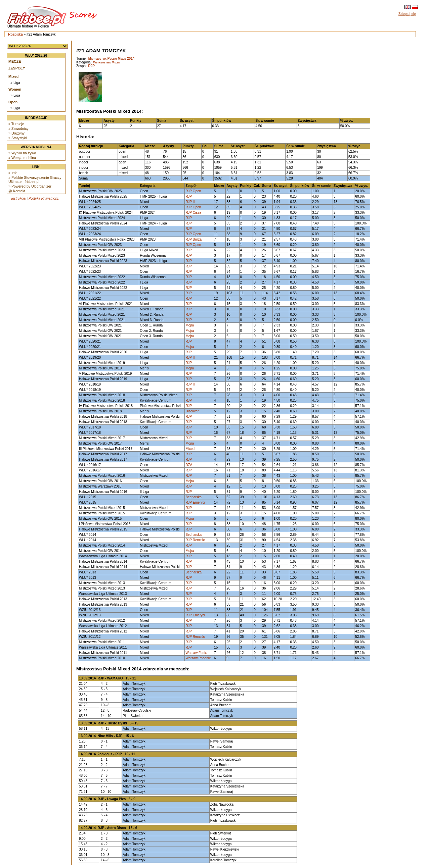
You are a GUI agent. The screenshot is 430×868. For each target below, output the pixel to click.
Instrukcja (18, 198)
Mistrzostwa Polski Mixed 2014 (112, 59)
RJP (92, 66)
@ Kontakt (17, 191)
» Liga (15, 83)
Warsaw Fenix (196, 653)
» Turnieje (16, 124)
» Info (13, 173)
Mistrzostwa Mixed (106, 62)
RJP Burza (193, 239)
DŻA (189, 465)
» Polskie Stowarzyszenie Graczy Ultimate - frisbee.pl (35, 180)
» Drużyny (16, 133)
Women (15, 89)
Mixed (13, 76)
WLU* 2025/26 (36, 56)
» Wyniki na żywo (22, 153)
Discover (192, 411)
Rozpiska (15, 34)
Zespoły (17, 68)
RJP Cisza (193, 213)
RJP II (190, 202)
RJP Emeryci (195, 502)
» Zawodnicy (18, 129)
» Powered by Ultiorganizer (30, 186)
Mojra (190, 325)
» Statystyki (17, 138)
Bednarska (193, 497)
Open (13, 102)
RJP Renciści (195, 540)
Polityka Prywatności (44, 198)
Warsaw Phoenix (198, 658)
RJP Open (193, 191)
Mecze (15, 61)
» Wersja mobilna (22, 158)
